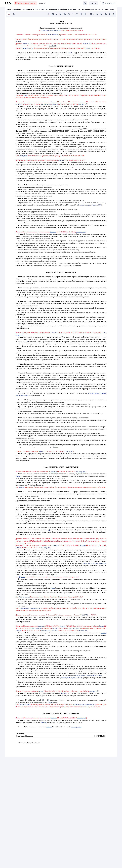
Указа (53, 588)
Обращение (23, 156)
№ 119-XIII (53, 46)
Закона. (56, 447)
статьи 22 (27, 44)
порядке (18, 476)
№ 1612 (18, 41)
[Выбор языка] (94, 3)
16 (49, 530)
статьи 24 (87, 44)
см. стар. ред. (46, 104)
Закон (70, 53)
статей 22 (26, 48)
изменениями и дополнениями (51, 30)
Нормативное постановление (30, 608)
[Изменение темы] (85, 3)
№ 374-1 (88, 48)
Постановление (24, 597)
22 (44, 619)
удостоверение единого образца (71, 678)
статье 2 (104, 633)
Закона (41, 451)
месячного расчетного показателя (94, 563)
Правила (22, 487)
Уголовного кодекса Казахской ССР (90, 205)
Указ (26, 95)
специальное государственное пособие (89, 675)
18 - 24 (46, 700)
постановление (53, 35)
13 (89, 319)
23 (32, 48)
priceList (42, 3)
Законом (54, 102)
